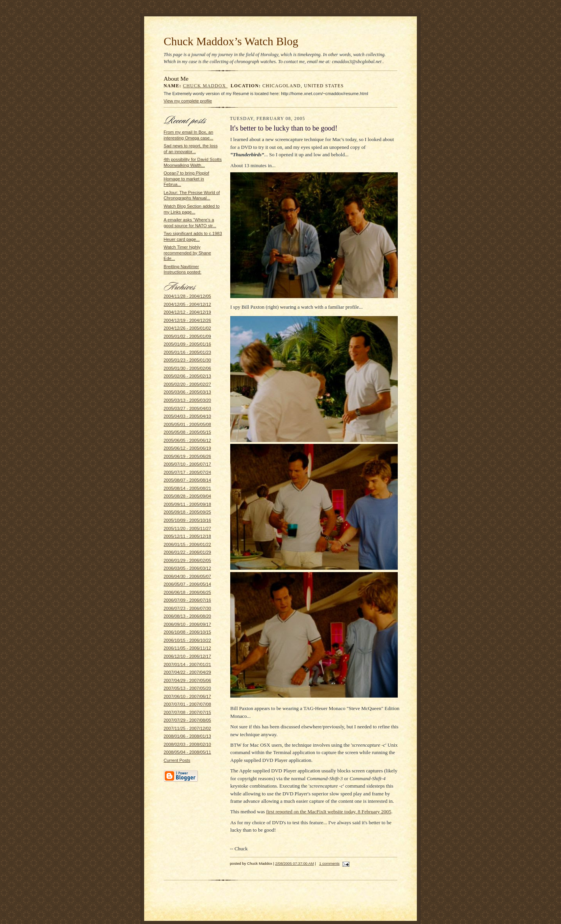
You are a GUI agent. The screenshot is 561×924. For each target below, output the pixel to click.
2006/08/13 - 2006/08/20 (187, 616)
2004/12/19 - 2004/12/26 (187, 320)
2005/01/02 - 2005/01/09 (187, 336)
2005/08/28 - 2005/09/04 (187, 496)
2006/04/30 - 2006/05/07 (187, 576)
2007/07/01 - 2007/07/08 (187, 704)
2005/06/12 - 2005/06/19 (187, 448)
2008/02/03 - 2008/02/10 (187, 744)
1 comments (329, 863)
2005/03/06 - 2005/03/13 (187, 392)
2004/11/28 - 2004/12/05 (187, 296)
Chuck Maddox (206, 86)
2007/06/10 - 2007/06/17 (187, 696)
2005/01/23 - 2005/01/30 (187, 360)
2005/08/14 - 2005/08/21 (187, 488)
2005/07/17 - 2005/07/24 (187, 472)
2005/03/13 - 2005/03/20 (187, 400)
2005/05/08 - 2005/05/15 (187, 432)
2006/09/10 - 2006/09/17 (187, 624)
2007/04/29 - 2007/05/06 (187, 680)
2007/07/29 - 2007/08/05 (187, 720)
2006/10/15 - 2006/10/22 (187, 640)
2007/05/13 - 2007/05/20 (187, 688)
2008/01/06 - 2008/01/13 (187, 736)
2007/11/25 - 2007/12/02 (187, 728)
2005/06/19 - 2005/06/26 (187, 456)
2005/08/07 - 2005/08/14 (187, 480)
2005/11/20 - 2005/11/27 (187, 528)
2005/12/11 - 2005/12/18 (187, 536)
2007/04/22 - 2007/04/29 (187, 672)
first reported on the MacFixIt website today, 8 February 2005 (329, 812)
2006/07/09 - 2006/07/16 (187, 600)
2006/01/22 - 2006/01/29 (187, 552)
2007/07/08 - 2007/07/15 (187, 712)
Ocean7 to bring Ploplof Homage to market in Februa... (186, 179)
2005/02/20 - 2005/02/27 (187, 384)
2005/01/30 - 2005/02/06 (187, 368)
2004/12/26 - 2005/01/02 (187, 328)
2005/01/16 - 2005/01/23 (187, 352)
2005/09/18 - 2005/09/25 (187, 512)
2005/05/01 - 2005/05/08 (187, 424)
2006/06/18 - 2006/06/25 (187, 592)
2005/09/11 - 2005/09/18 (187, 504)
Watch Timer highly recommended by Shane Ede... (187, 253)
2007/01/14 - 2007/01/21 (187, 664)
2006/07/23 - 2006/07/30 (187, 608)
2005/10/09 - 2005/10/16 (187, 520)
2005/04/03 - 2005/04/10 (187, 416)
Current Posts (177, 760)
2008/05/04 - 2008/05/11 (187, 752)
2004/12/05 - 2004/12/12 (187, 304)
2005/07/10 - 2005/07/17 (187, 464)
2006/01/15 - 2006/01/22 (187, 544)
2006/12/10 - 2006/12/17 (187, 656)
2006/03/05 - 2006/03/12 (187, 568)
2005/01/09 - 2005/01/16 (187, 344)
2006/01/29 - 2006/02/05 (187, 560)
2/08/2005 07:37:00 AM (294, 863)
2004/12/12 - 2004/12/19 (187, 312)
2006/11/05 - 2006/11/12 (187, 648)
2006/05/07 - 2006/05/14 (187, 584)
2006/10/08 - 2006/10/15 (187, 632)
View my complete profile (188, 101)
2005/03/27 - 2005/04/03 (187, 408)
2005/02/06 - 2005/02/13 (187, 376)
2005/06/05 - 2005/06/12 (187, 440)
